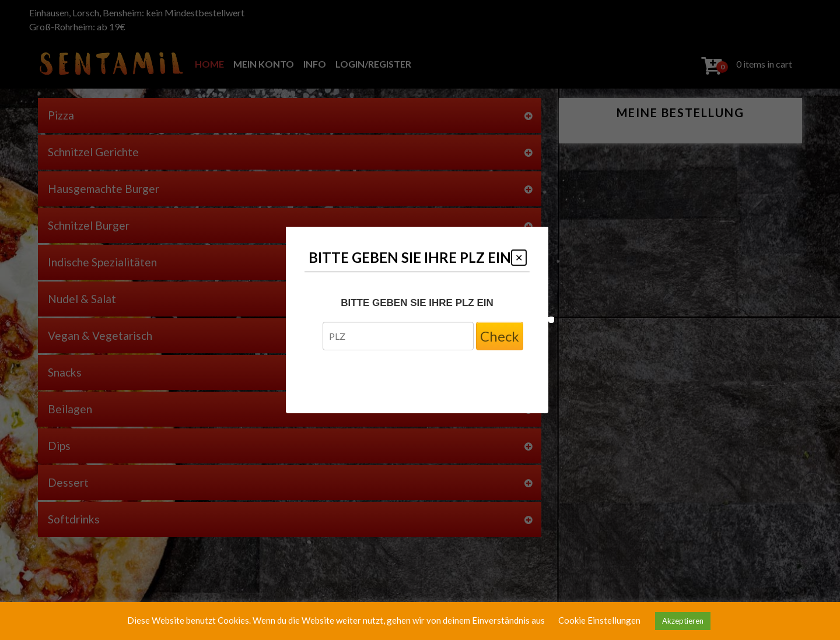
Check (500, 336)
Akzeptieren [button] (683, 621)
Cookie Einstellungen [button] (599, 620)
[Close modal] (519, 258)
